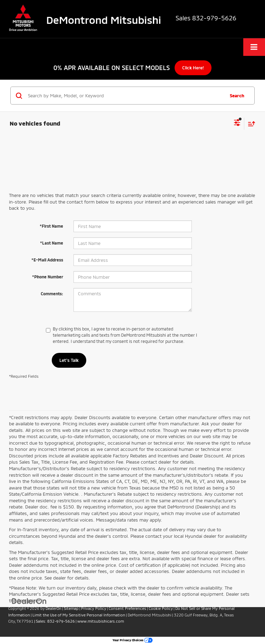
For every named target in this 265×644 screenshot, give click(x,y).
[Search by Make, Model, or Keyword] (125, 96)
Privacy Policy (94, 608)
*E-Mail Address (47, 260)
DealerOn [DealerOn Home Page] (53, 608)
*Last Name (52, 243)
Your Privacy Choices (132, 640)
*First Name (51, 226)
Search (237, 96)
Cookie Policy (161, 608)
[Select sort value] (250, 124)
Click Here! (193, 68)
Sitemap (71, 608)
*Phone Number (48, 277)
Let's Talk (69, 360)
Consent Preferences (127, 608)
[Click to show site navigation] (254, 47)
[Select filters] (237, 123)
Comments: (52, 294)
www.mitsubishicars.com (101, 621)
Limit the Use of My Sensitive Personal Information (79, 615)
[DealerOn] (29, 601)
